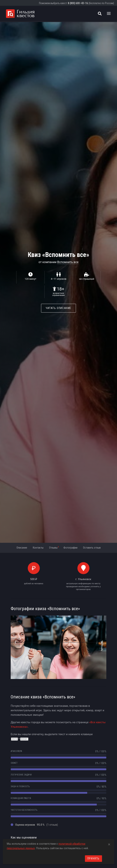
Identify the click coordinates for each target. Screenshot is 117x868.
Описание (22, 548)
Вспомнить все (68, 262)
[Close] (109, 844)
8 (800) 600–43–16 (78, 3)
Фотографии (70, 548)
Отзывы (54, 547)
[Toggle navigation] (109, 14)
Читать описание (58, 308)
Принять (93, 858)
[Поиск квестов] (100, 14)
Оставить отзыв (92, 548)
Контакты (38, 548)
